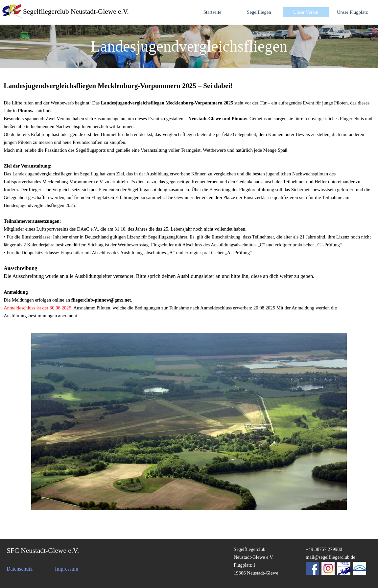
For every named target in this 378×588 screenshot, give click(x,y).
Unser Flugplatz (352, 12)
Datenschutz (20, 569)
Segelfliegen (259, 12)
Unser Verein (306, 12)
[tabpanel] (189, 46)
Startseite (213, 12)
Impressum (67, 569)
